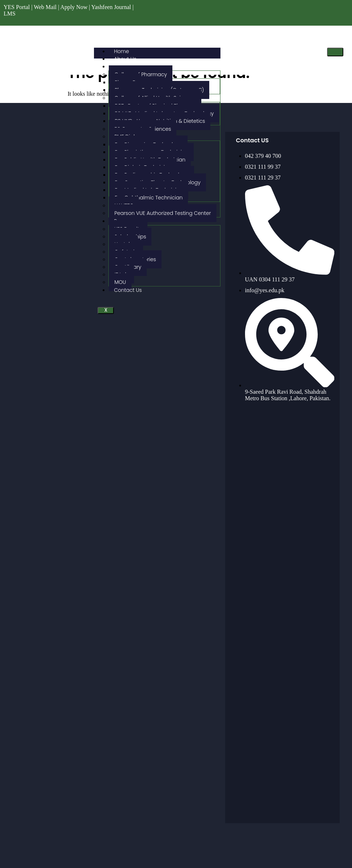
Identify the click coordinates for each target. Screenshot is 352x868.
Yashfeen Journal (111, 7)
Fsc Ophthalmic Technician (149, 198)
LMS (10, 14)
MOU (120, 282)
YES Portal (17, 7)
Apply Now (74, 7)
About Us (125, 59)
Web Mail (45, 7)
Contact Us (128, 290)
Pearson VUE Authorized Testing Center (162, 213)
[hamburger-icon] (335, 52)
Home (121, 51)
